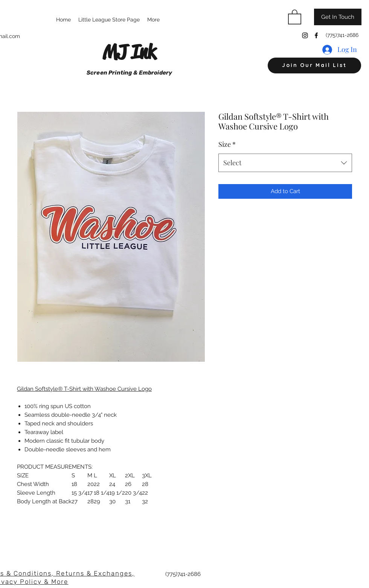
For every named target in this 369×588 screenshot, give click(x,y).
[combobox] (285, 163)
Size (227, 144)
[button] (295, 17)
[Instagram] (305, 35)
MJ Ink (129, 52)
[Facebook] (316, 35)
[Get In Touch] (338, 17)
